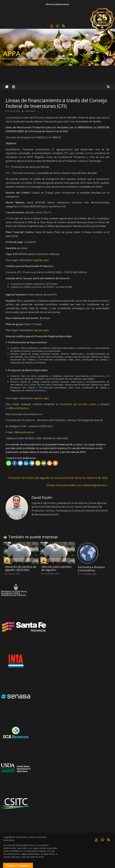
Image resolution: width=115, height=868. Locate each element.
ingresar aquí (41, 398)
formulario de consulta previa (78, 404)
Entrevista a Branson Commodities (91, 569)
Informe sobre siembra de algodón (56, 568)
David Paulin (30, 111)
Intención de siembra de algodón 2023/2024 (21, 568)
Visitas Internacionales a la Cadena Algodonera (78, 485)
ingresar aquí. (41, 260)
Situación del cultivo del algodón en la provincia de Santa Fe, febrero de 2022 (56, 478)
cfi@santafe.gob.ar (18, 408)
